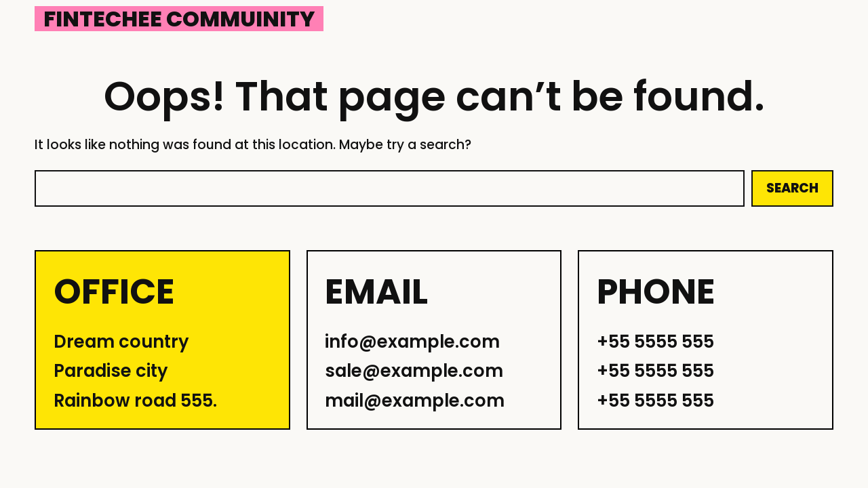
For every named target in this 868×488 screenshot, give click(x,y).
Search (792, 188)
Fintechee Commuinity (179, 19)
